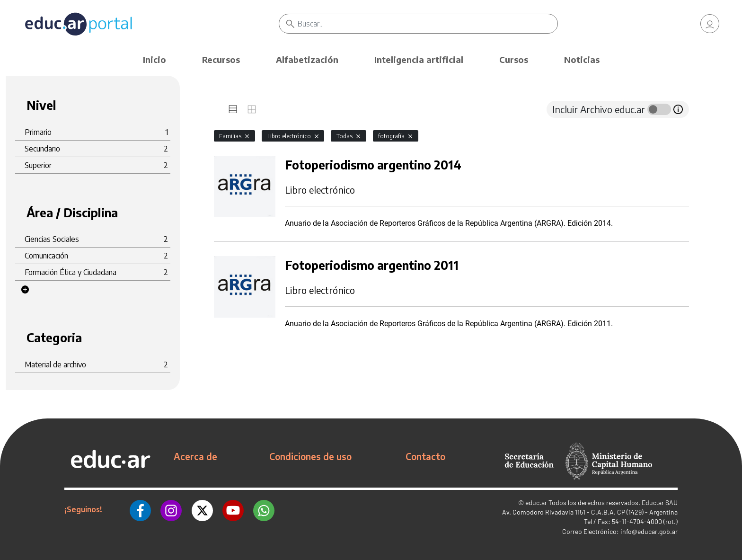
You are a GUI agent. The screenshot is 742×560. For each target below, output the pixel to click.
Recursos (221, 59)
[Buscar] (428, 24)
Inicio (155, 59)
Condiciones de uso (310, 456)
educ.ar (536, 502)
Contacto (425, 456)
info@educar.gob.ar (649, 531)
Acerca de (195, 456)
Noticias (582, 59)
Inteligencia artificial (419, 59)
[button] (25, 290)
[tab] (233, 109)
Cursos (514, 59)
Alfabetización (307, 59)
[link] (710, 24)
